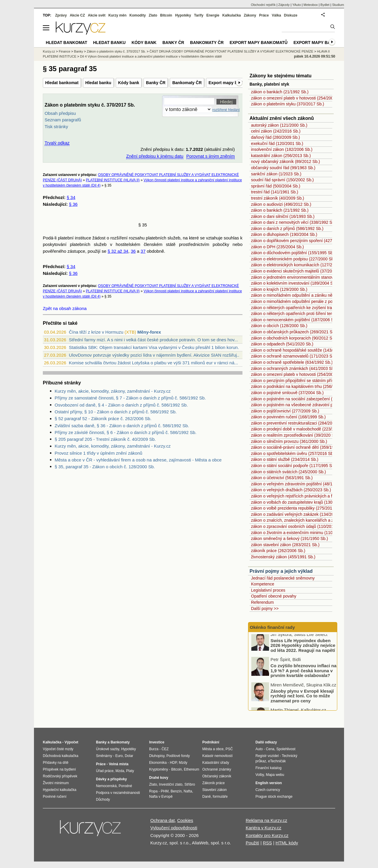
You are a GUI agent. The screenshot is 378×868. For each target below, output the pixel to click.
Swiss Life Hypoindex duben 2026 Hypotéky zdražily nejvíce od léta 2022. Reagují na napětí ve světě (303, 651)
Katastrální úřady (216, 763)
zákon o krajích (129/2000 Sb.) (279, 289)
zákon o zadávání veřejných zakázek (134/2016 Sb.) (299, 514)
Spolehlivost (286, 749)
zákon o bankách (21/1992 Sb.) (280, 92)
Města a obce (213, 749)
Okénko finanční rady (272, 627)
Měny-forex (149, 332)
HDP (173, 763)
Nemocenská (106, 786)
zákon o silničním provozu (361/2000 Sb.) (289, 441)
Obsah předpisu (60, 113)
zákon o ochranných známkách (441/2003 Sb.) (294, 368)
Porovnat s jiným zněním (211, 156)
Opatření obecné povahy (274, 596)
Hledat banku (98, 83)
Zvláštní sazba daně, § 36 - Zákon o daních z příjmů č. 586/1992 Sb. (122, 426)
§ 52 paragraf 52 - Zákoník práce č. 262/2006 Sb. (103, 418)
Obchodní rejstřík (263, 5)
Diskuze (291, 15)
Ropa (153, 791)
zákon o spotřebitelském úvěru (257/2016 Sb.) (293, 453)
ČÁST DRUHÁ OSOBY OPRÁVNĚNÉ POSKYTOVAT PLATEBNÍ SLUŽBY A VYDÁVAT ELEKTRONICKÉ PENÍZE (231, 51)
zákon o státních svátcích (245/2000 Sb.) (289, 472)
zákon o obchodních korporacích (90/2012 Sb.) (294, 338)
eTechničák (277, 761)
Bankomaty (120, 742)
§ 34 (71, 197)
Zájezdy (284, 5)
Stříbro (190, 784)
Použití (252, 843)
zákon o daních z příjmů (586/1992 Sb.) (287, 229)
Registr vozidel (267, 756)
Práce (264, 15)
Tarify (199, 15)
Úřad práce (105, 771)
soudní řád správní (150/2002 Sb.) (282, 180)
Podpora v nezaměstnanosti (118, 793)
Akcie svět (97, 15)
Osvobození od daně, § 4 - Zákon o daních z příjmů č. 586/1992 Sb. (121, 405)
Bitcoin (166, 15)
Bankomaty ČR (187, 83)
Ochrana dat (163, 820)
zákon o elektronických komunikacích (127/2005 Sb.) (299, 265)
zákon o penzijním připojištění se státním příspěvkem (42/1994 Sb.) (313, 381)
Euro (119, 756)
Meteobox (311, 5)
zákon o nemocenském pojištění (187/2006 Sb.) (295, 320)
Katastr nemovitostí (217, 756)
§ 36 (73, 204)
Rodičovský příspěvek (60, 776)
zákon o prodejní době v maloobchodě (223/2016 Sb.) (300, 429)
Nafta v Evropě (161, 797)
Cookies (185, 820)
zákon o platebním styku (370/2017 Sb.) (287, 104)
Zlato (153, 15)
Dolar (129, 756)
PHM (165, 791)
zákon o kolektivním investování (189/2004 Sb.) (294, 283)
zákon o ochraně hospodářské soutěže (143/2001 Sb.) (301, 350)
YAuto (297, 5)
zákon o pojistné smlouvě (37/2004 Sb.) (287, 393)
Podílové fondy (178, 756)
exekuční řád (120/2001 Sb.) (277, 143)
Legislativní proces (268, 590)
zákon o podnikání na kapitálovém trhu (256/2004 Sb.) (301, 386)
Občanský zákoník (217, 776)
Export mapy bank (315, 43)
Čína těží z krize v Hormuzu (96, 332)
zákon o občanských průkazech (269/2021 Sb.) (294, 332)
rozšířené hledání (226, 110)
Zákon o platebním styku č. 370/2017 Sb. (116, 51)
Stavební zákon (215, 790)
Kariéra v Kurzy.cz (264, 828)
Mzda (120, 771)
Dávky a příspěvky (111, 779)
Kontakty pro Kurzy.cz (267, 835)
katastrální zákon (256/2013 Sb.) (281, 156)
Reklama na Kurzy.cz (267, 820)
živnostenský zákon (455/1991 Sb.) (283, 557)
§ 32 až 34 (118, 251)
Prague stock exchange (274, 797)
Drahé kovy (159, 778)
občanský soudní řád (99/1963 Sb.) (283, 168)
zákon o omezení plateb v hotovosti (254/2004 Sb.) (298, 98)
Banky (79, 51)
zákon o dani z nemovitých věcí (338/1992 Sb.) (294, 222)
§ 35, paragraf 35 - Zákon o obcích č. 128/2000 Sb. (105, 467)
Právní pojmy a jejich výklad (281, 571)
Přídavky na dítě (56, 763)
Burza (154, 749)
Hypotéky (183, 15)
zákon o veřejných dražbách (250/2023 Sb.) (291, 490)
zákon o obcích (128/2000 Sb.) (279, 326)
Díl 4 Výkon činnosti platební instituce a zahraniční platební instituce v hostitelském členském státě (151, 56)
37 (143, 251)
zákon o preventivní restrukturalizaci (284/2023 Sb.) (298, 423)
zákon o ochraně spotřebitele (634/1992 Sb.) (292, 362)
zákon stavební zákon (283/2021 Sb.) (285, 545)
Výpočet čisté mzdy (58, 749)
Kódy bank (129, 83)
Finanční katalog (268, 768)
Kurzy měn (117, 15)
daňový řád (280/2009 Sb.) (276, 137)
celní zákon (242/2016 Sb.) (276, 131)
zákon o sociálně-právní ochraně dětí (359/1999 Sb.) (299, 447)
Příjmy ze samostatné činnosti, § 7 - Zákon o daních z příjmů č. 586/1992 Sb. (130, 398)
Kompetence (263, 584)
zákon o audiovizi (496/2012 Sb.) (281, 204)
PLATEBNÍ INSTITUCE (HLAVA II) (113, 180)
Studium (338, 5)
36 (133, 251)
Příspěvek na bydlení (59, 769)
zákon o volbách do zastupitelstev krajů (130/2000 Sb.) (301, 502)
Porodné (125, 786)
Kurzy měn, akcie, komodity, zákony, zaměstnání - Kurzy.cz (113, 391)
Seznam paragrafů (63, 120)
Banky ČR (156, 83)
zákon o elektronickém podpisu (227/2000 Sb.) (294, 259)
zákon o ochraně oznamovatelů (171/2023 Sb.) (294, 356)
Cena (270, 749)
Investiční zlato (171, 784)
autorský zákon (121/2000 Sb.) (279, 125)
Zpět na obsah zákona (65, 308)
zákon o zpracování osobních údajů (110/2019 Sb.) (298, 526)
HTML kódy (287, 843)
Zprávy (61, 15)
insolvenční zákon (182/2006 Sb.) (282, 149)
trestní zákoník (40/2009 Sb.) (278, 198)
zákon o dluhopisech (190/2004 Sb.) (284, 234)
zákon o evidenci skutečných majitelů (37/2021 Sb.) (298, 271)
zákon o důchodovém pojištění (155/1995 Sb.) (293, 253)
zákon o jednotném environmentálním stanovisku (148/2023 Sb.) (310, 277)
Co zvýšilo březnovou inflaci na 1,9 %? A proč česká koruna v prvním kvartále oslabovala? (303, 673)
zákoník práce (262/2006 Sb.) (278, 551)
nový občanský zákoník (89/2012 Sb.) (285, 161)
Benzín (176, 791)
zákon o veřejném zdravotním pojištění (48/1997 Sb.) (299, 484)
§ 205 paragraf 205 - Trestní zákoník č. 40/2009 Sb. (105, 439)
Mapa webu (275, 775)
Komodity (137, 15)
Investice (157, 742)
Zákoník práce (214, 783)
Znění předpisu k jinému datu (155, 156)
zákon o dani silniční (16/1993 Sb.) (283, 216)
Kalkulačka (232, 15)
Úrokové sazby (107, 749)
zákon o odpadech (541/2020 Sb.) (282, 344)
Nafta (188, 791)
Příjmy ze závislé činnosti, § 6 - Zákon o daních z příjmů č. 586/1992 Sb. (126, 432)
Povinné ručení (55, 797)
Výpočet (71, 742)
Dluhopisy (157, 756)
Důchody (103, 800)
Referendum (262, 602)
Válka (276, 15)
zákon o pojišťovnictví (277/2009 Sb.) (285, 411)
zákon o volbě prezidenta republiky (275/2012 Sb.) (297, 508)
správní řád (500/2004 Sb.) (276, 186)
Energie (213, 15)
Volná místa (118, 764)
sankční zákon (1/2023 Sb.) (276, 174)
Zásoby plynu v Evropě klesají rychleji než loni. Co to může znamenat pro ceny (302, 699)
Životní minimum (56, 783)
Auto (259, 749)
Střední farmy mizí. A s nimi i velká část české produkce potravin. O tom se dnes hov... (153, 340)
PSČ (229, 749)
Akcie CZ (77, 15)
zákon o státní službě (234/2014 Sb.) (285, 459)
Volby (260, 775)
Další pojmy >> (265, 608)
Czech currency (268, 790)
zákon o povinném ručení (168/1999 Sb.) (288, 417)
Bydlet (325, 5)
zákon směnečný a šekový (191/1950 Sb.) (290, 539)
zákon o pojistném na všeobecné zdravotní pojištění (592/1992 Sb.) (313, 405)
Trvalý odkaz (57, 143)
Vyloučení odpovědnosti (174, 828)
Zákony (250, 15)
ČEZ (165, 749)
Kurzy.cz (49, 51)
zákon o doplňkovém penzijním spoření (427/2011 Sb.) (301, 241)
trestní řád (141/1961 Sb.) (275, 192)
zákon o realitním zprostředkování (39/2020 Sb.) (295, 435)
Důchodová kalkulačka (61, 756)
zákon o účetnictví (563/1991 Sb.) (282, 478)
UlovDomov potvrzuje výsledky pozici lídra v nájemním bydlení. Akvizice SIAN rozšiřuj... (155, 355)
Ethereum (191, 769)
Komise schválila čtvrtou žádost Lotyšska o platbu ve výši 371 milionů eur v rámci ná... (153, 363)
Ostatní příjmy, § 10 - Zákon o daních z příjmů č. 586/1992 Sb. (116, 412)
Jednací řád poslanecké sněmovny (283, 578)
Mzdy (183, 763)
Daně (207, 797)
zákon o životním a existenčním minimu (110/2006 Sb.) (301, 533)
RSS (267, 843)
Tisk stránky (56, 127)
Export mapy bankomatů (233, 83)
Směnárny (104, 756)
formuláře (220, 797)
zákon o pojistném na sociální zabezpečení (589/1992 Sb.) (305, 399)
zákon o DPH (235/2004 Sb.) (277, 247)
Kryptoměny (159, 769)
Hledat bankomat (62, 83)
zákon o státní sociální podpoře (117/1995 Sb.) (294, 466)
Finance (65, 51)
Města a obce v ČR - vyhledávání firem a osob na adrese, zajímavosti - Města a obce (138, 460)
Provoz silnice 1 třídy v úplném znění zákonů (98, 453)
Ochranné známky (217, 769)
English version (269, 783)
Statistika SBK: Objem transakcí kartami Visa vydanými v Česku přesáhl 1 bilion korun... (155, 347)
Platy (130, 771)
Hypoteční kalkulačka (60, 790)
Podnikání (211, 742)
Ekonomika (158, 763)
